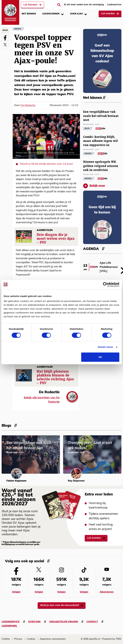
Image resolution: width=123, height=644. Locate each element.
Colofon (6, 639)
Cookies (31, 639)
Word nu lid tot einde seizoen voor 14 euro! (46, 164)
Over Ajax (78, 14)
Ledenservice (114, 5)
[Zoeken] (59, 5)
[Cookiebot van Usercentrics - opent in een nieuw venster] (105, 284)
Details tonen (105, 347)
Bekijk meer (94, 186)
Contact (92, 622)
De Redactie (28, 105)
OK (100, 357)
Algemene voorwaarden (53, 639)
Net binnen (29, 14)
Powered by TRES (112, 639)
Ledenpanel (9, 626)
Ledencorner (53, 14)
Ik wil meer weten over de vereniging (84, 5)
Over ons (34, 622)
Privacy (18, 639)
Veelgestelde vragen (64, 622)
